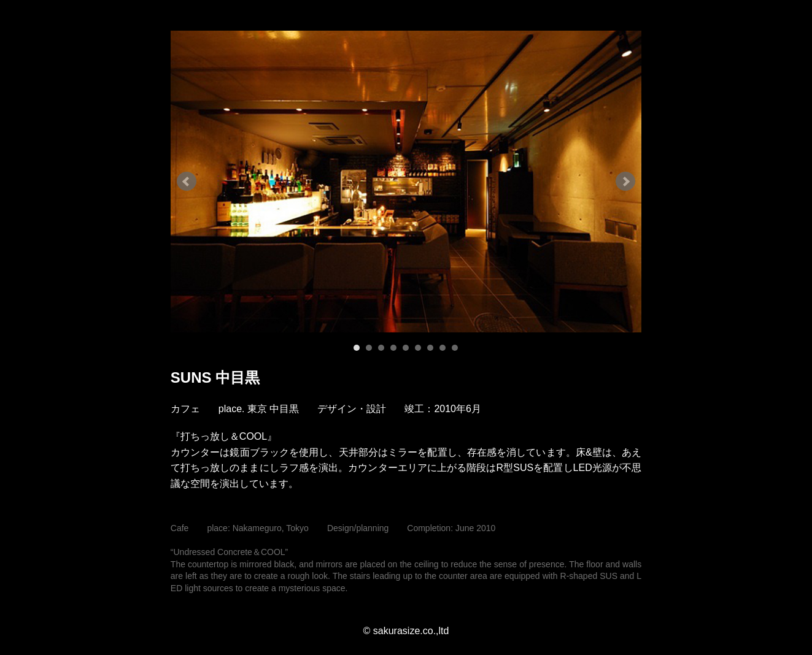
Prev (187, 182)
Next (625, 182)
